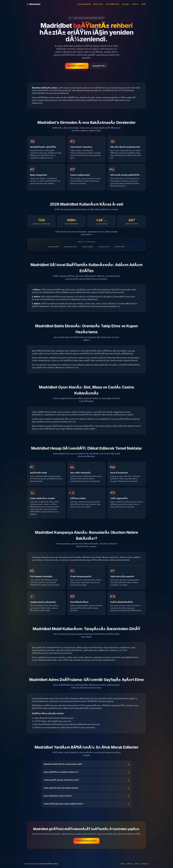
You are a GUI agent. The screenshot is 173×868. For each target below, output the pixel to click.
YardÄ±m (135, 4)
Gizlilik (122, 864)
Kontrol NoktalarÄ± (84, 4)
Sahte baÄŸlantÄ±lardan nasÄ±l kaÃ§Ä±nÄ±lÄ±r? (64, 804)
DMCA (137, 864)
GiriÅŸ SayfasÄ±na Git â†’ (86, 841)
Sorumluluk (144, 864)
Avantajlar (126, 4)
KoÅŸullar (130, 864)
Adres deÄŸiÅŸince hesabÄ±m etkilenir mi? (61, 772)
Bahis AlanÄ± (98, 4)
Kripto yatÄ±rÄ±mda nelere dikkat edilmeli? (61, 788)
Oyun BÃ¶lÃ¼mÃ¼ (113, 4)
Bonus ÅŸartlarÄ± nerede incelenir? (58, 796)
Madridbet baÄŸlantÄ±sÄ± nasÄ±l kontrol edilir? (63, 764)
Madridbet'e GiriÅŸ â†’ (77, 66)
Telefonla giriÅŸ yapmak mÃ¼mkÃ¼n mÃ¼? (61, 780)
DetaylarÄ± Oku (99, 66)
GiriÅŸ (143, 4)
